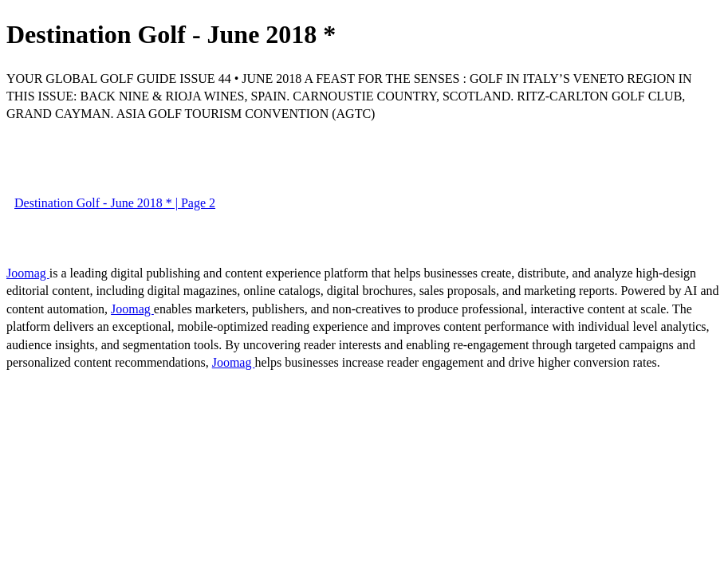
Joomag (28, 273)
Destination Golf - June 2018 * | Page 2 (115, 203)
